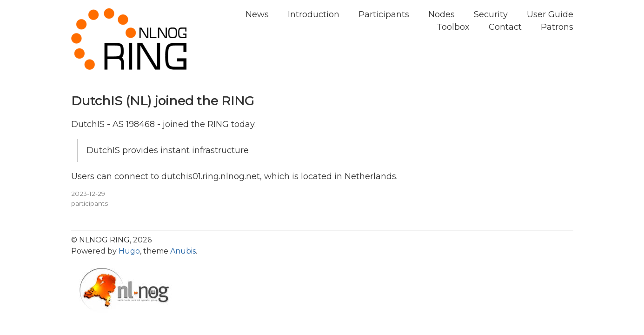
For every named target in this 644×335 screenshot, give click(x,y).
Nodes (442, 14)
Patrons (557, 27)
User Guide (550, 14)
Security (491, 14)
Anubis (183, 251)
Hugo (129, 251)
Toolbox (453, 27)
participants (90, 203)
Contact (505, 27)
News (257, 14)
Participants (384, 14)
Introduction (314, 14)
